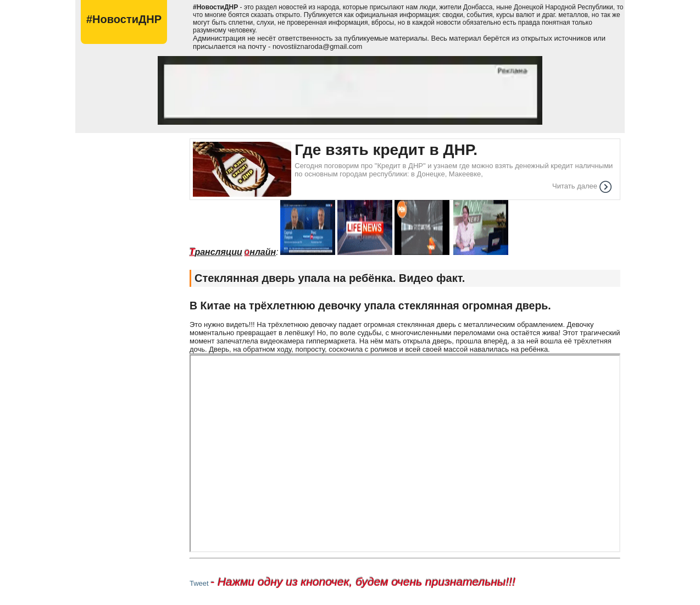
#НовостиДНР (124, 19)
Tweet (199, 583)
